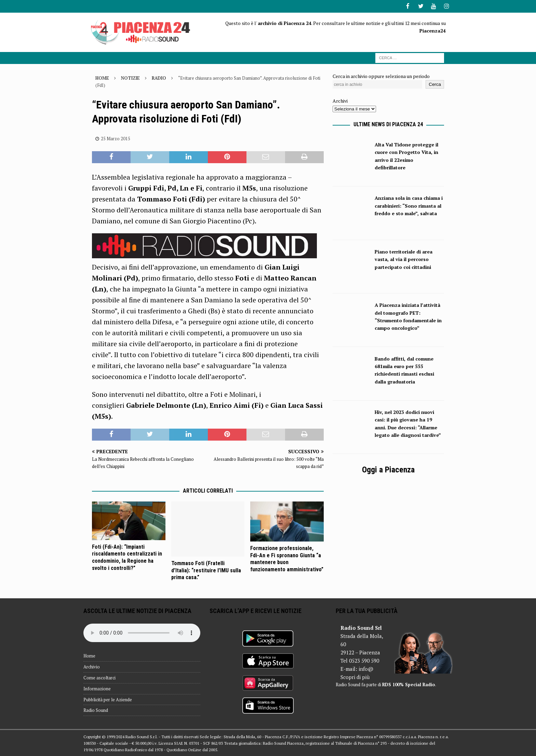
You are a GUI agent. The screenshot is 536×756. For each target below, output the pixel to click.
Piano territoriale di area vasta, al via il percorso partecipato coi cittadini (404, 259)
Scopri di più (355, 676)
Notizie (130, 77)
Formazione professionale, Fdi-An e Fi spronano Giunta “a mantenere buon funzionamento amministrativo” (287, 558)
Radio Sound (96, 710)
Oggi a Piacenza (388, 469)
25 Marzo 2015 (116, 138)
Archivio (92, 666)
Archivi (340, 100)
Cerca (435, 84)
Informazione (97, 688)
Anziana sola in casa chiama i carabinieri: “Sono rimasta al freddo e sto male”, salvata (409, 205)
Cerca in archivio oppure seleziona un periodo (381, 75)
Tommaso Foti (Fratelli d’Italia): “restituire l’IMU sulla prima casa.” (206, 570)
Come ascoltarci (99, 677)
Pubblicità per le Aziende (108, 699)
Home (89, 655)
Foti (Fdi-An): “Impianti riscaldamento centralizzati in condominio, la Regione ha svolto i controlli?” (127, 557)
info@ (366, 668)
